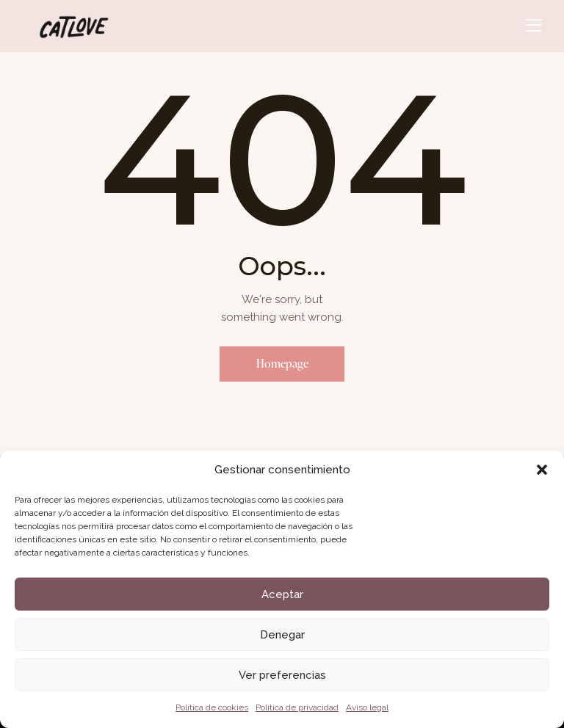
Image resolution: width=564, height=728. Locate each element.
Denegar (282, 635)
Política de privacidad (297, 707)
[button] (542, 470)
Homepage (282, 364)
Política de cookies (212, 707)
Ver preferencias (282, 675)
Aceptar (282, 594)
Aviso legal (367, 707)
